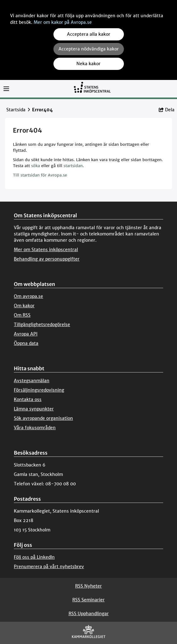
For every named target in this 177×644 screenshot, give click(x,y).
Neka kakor (88, 64)
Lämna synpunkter (34, 409)
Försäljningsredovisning (39, 390)
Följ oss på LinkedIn (34, 557)
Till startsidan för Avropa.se (40, 175)
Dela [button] (167, 110)
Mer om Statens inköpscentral (46, 250)
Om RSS (22, 315)
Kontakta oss (28, 399)
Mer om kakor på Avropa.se (63, 22)
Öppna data (26, 343)
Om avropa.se (28, 296)
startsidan (73, 166)
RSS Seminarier (88, 600)
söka (36, 166)
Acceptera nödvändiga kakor (89, 49)
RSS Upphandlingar (89, 614)
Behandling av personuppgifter (47, 259)
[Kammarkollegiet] (89, 633)
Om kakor (24, 306)
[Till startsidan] (92, 90)
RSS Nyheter (88, 586)
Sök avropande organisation (43, 418)
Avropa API (26, 334)
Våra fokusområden (35, 428)
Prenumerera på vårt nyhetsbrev (49, 567)
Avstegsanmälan (32, 381)
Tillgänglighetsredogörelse (42, 325)
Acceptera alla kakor (89, 34)
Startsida (16, 110)
